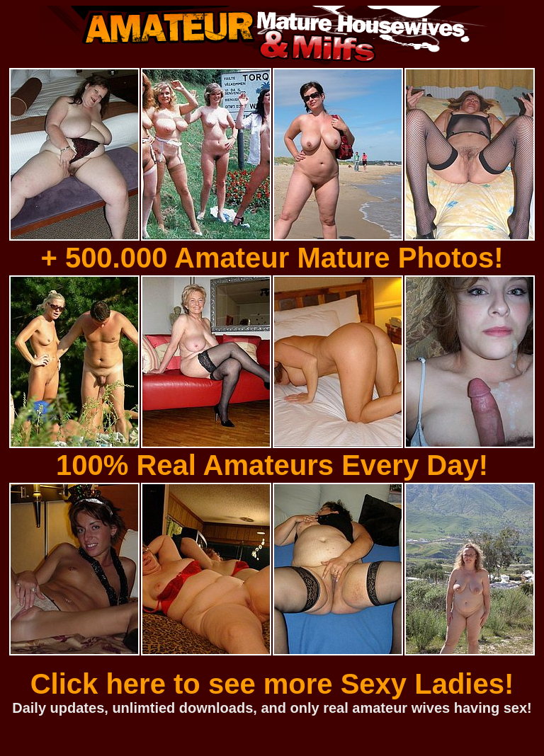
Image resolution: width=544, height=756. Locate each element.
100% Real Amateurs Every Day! (272, 465)
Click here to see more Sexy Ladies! (272, 684)
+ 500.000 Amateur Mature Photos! (272, 258)
